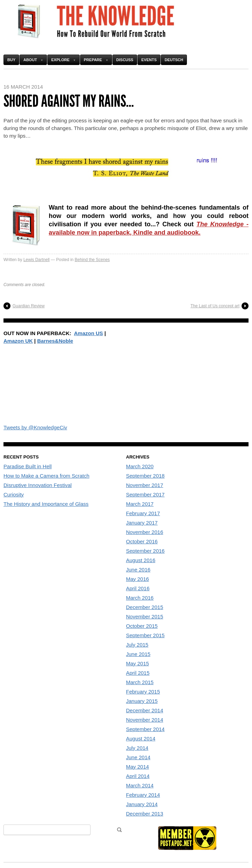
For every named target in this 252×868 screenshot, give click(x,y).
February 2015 (143, 692)
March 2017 (140, 504)
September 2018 (145, 476)
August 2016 (141, 560)
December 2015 (145, 607)
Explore (60, 60)
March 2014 (140, 785)
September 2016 (145, 551)
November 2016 (145, 532)
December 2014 (145, 710)
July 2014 (137, 748)
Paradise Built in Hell (27, 466)
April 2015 (138, 673)
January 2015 (142, 701)
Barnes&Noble (55, 341)
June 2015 (138, 654)
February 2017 (143, 513)
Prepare (93, 60)
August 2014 (141, 739)
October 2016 (142, 541)
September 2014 (145, 729)
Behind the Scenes (92, 260)
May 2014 (137, 767)
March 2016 (140, 598)
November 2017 (145, 485)
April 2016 (138, 588)
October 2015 (142, 626)
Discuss (125, 60)
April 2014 (138, 776)
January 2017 (142, 523)
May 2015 (137, 663)
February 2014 (143, 795)
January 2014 (142, 804)
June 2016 (138, 570)
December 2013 (145, 814)
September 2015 (145, 635)
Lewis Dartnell (36, 260)
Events (149, 60)
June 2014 (138, 757)
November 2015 (145, 616)
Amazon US (89, 333)
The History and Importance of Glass (46, 504)
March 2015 (140, 682)
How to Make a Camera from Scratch (46, 476)
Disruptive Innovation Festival (38, 485)
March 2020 (140, 466)
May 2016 (137, 579)
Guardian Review (29, 306)
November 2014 (145, 720)
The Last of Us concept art (215, 306)
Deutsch (174, 60)
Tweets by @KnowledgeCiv (35, 427)
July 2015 (137, 645)
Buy (11, 60)
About (30, 60)
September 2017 (145, 494)
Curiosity (14, 494)
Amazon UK (18, 341)
